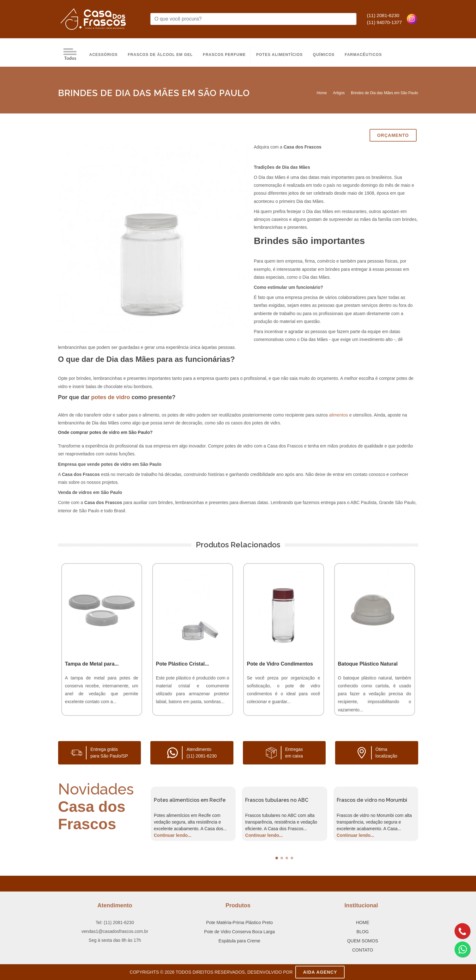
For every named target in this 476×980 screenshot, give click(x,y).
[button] (277, 858)
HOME (363, 922)
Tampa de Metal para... (92, 664)
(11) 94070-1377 (385, 22)
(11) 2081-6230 (383, 15)
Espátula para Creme (239, 941)
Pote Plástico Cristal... (183, 664)
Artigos (339, 93)
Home (322, 93)
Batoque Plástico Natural (368, 664)
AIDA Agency (320, 972)
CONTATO (363, 950)
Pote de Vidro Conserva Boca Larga (239, 932)
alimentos (339, 415)
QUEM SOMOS (363, 941)
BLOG (363, 932)
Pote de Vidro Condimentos (280, 664)
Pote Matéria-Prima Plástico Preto (240, 922)
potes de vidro (111, 397)
